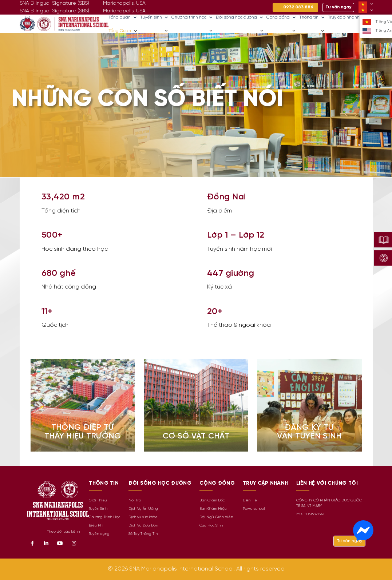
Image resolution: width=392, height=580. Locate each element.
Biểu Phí (96, 526)
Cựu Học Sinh (211, 526)
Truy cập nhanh (347, 17)
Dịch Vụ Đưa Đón (143, 526)
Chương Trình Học (104, 517)
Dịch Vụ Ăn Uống (143, 509)
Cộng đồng (281, 17)
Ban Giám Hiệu (213, 509)
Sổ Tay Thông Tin (143, 534)
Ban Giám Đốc (212, 500)
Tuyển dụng (99, 534)
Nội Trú (135, 500)
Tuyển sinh (154, 17)
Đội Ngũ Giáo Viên (216, 517)
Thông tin (312, 17)
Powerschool (254, 509)
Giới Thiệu (98, 500)
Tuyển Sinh (98, 509)
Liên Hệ (250, 500)
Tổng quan (123, 17)
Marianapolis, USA (124, 11)
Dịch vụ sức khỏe (143, 517)
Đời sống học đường (240, 17)
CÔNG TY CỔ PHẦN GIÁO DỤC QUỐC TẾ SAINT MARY (329, 503)
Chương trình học (192, 17)
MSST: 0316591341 (310, 514)
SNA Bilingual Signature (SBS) (54, 11)
